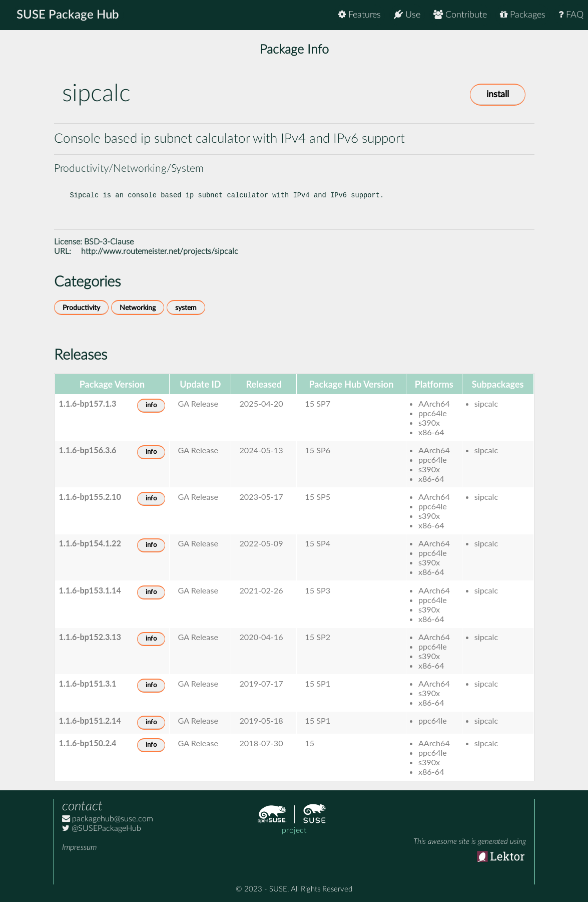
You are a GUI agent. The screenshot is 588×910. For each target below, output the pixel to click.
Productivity (81, 316)
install (498, 95)
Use (407, 15)
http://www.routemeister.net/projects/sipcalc (160, 259)
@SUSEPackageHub (102, 836)
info (151, 413)
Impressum (79, 855)
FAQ (571, 15)
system (186, 316)
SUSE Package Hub (68, 15)
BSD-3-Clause (109, 250)
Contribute (460, 15)
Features (360, 15)
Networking (138, 316)
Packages (523, 15)
